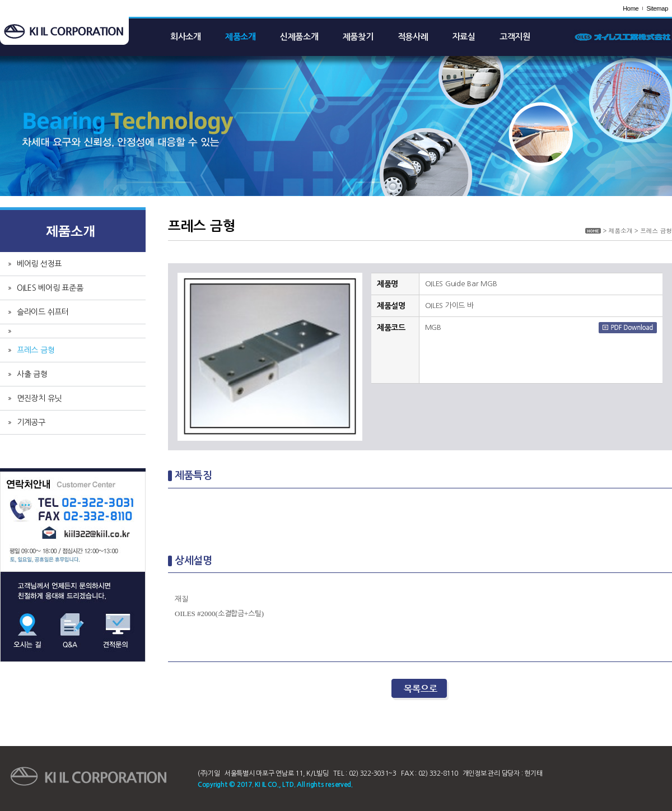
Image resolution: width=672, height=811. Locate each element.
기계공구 (31, 422)
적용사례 (413, 37)
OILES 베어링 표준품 (50, 288)
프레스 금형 (36, 350)
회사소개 (186, 37)
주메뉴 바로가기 (0, 0)
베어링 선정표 (39, 264)
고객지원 (515, 37)
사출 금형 (32, 374)
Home (631, 8)
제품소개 (241, 37)
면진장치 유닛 (39, 398)
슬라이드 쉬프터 (43, 312)
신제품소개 (299, 37)
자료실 (464, 37)
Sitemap (657, 8)
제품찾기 (358, 37)
